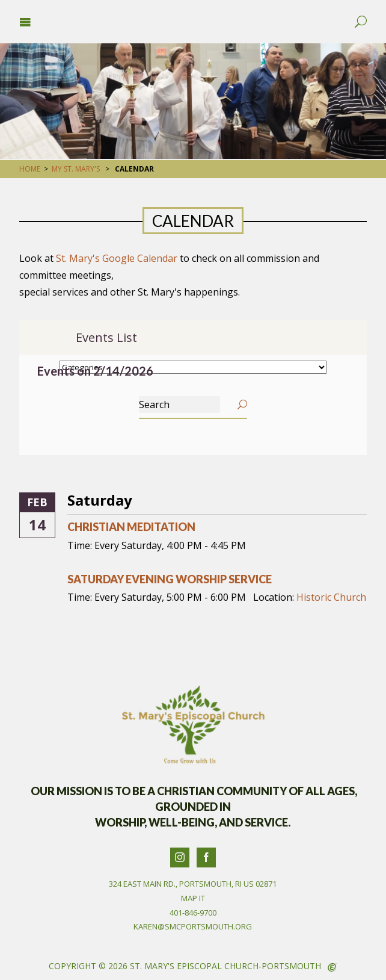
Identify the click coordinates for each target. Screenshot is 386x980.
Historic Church (331, 597)
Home (30, 169)
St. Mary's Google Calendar (117, 258)
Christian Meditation (131, 527)
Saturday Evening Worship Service (170, 579)
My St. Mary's (76, 169)
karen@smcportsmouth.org (193, 926)
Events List (106, 338)
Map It (193, 898)
